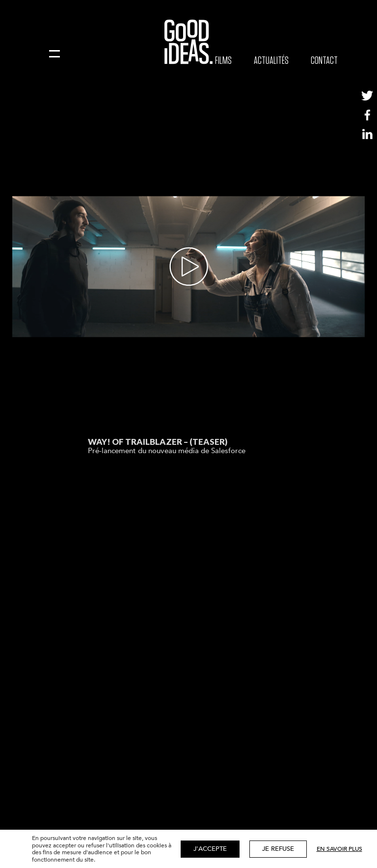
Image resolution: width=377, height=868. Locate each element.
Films (223, 60)
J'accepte (210, 849)
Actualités (271, 60)
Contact (324, 60)
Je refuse (278, 849)
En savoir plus (339, 849)
